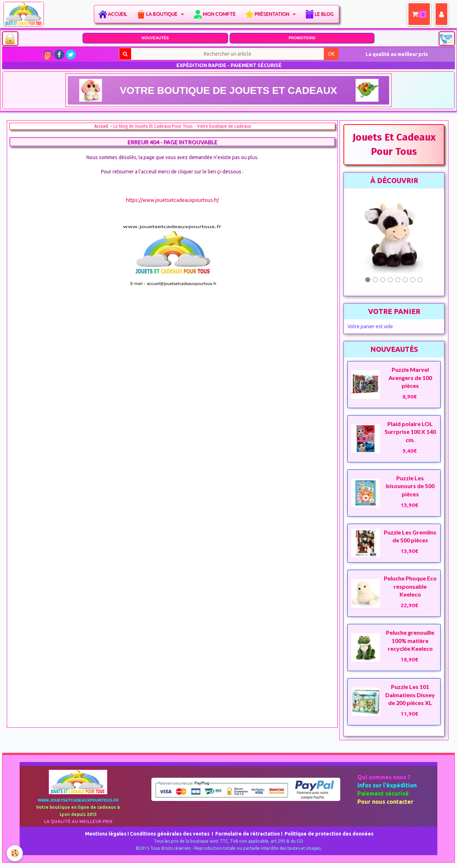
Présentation (274, 14)
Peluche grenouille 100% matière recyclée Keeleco (410, 640)
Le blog (325, 14)
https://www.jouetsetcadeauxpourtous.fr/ (172, 200)
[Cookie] (15, 853)
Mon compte (221, 14)
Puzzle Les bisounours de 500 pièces (410, 486)
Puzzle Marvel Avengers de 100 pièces (410, 377)
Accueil (119, 14)
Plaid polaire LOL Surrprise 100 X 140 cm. (410, 432)
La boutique (164, 14)
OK (331, 54)
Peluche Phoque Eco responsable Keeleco (410, 586)
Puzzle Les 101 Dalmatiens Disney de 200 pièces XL (410, 695)
